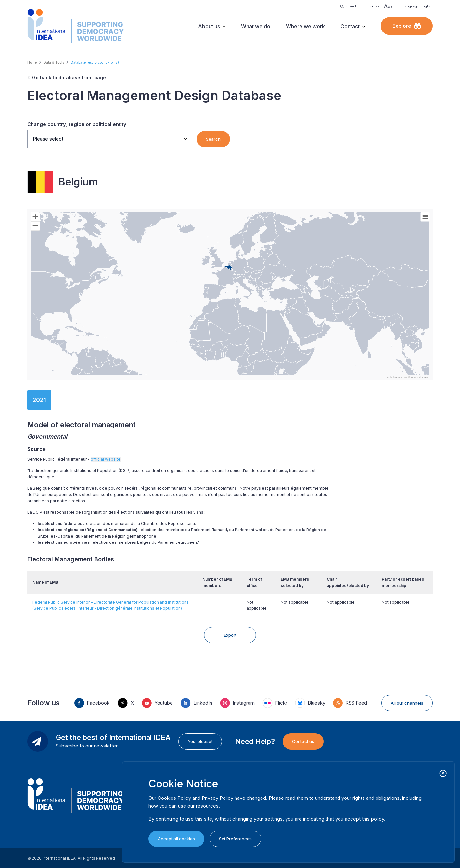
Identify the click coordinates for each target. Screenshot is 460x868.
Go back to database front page (69, 77)
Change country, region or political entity (77, 124)
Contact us (303, 741)
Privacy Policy (217, 798)
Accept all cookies (176, 839)
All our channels (407, 703)
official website (106, 459)
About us (209, 26)
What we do (256, 26)
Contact (350, 26)
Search (213, 139)
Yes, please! (200, 741)
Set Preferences (235, 839)
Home (32, 62)
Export (230, 635)
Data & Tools (54, 62)
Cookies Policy (174, 798)
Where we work (305, 26)
